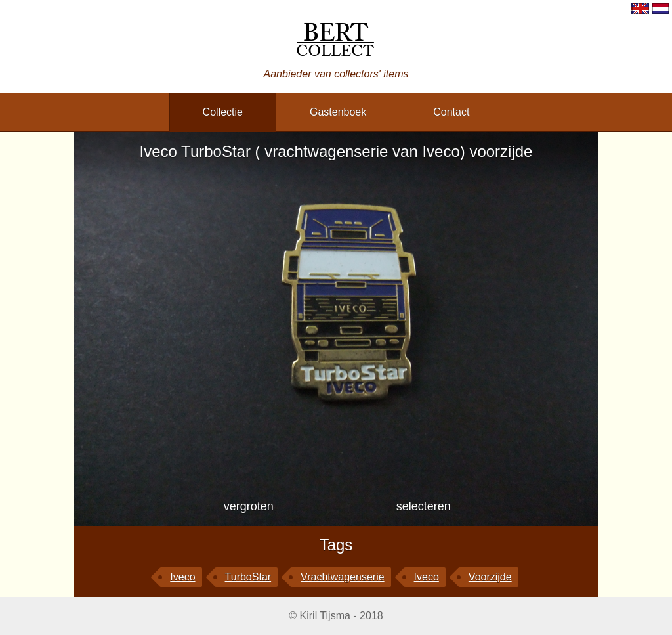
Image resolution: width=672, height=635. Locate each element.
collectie (223, 112)
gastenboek (338, 112)
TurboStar (248, 577)
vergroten (249, 506)
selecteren (424, 506)
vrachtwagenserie (342, 577)
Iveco (182, 577)
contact (451, 112)
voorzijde (490, 577)
